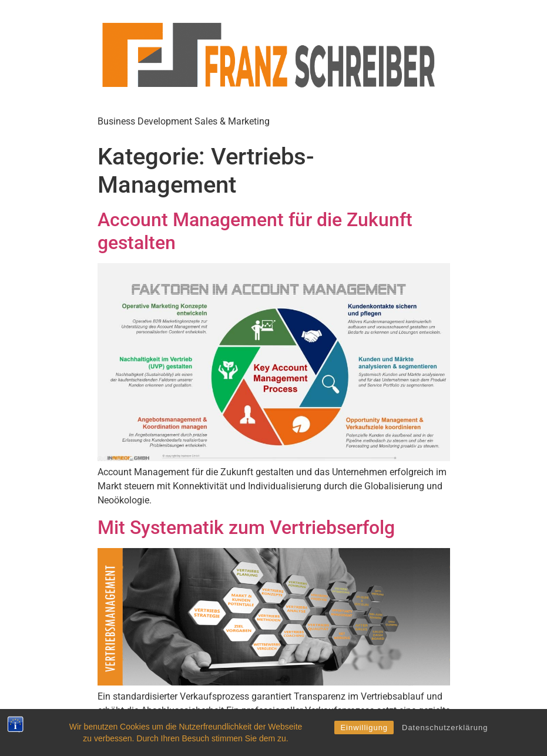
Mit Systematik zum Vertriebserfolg (246, 527)
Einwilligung (364, 728)
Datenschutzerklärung (445, 728)
